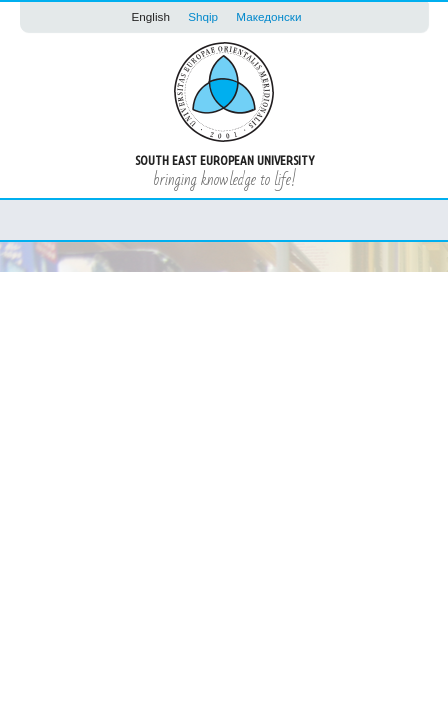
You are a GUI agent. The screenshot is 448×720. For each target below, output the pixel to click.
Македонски (268, 16)
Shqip (203, 16)
